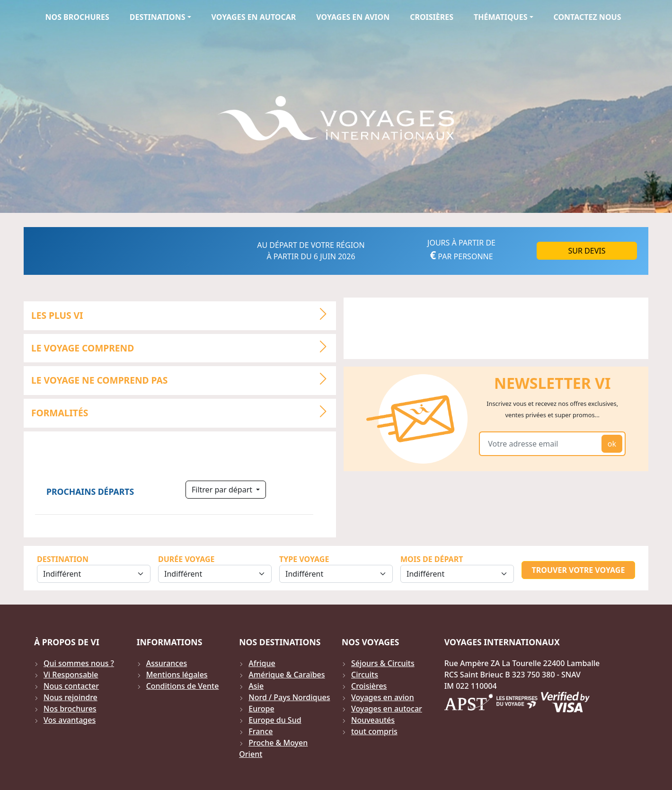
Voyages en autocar (254, 17)
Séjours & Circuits (383, 663)
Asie (256, 686)
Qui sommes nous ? (79, 663)
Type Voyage (304, 559)
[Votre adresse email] (542, 444)
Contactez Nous (588, 17)
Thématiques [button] (500, 17)
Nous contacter (71, 686)
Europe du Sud (275, 720)
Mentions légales (177, 675)
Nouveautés (373, 720)
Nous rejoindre (71, 697)
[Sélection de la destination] (94, 574)
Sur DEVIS (587, 251)
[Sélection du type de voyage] (336, 574)
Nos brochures (77, 17)
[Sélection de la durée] (215, 574)
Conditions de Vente (183, 686)
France (261, 731)
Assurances (167, 663)
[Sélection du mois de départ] (457, 574)
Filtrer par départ (223, 490)
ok (612, 444)
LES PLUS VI (183, 314)
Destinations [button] (158, 17)
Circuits (365, 675)
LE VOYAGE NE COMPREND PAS (183, 379)
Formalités (183, 412)
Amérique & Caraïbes (287, 675)
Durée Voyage (186, 559)
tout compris (374, 731)
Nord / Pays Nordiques (289, 697)
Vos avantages (70, 720)
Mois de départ (432, 559)
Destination (63, 559)
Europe (261, 709)
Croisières (432, 17)
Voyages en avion (353, 17)
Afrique (262, 663)
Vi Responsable (71, 675)
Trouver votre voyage (579, 570)
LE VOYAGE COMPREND (183, 347)
